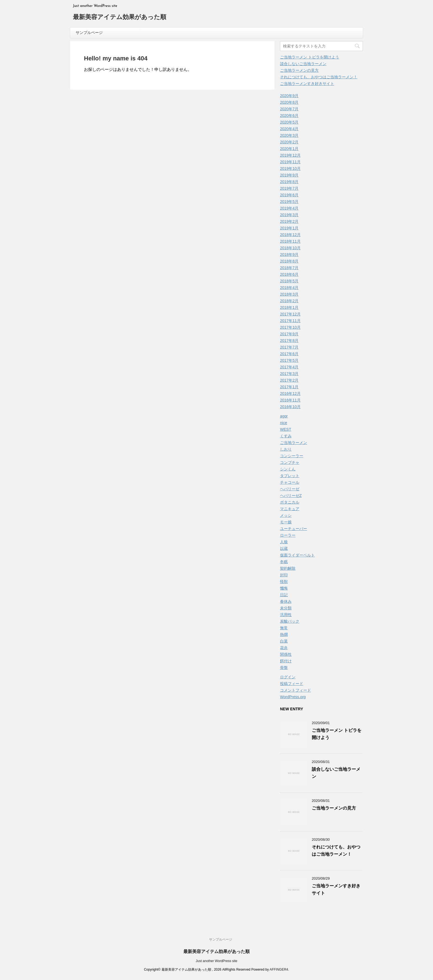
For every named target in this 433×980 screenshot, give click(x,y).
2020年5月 (289, 122)
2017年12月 (290, 314)
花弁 (284, 648)
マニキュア (290, 509)
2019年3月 (289, 215)
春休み (286, 601)
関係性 (286, 654)
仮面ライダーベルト (297, 555)
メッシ (286, 515)
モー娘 (286, 522)
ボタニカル (290, 502)
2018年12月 (290, 235)
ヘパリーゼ (290, 489)
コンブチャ (290, 462)
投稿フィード (292, 684)
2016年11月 (290, 400)
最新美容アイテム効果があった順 (120, 18)
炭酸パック (290, 621)
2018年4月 (289, 288)
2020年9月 (289, 96)
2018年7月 (289, 268)
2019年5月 (289, 202)
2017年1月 (289, 387)
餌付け (286, 661)
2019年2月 (289, 221)
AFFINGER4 (279, 970)
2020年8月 (289, 102)
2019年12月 (290, 155)
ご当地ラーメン (294, 443)
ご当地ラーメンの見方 (299, 70)
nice (284, 423)
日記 (284, 595)
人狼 (284, 542)
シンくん (288, 469)
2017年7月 (289, 347)
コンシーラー (292, 456)
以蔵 (284, 548)
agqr (284, 416)
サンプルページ (89, 33)
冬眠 (284, 562)
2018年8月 (289, 261)
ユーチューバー (294, 529)
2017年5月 (289, 360)
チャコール (290, 482)
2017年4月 (289, 367)
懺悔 (284, 588)
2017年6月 (289, 354)
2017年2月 (289, 380)
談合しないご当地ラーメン (303, 64)
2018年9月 (289, 255)
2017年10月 (290, 327)
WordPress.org (293, 697)
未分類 (286, 608)
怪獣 (284, 582)
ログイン (288, 677)
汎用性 (286, 615)
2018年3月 (289, 294)
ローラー (288, 535)
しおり (286, 449)
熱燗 (284, 634)
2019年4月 (289, 208)
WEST (286, 429)
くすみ (286, 436)
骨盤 (284, 668)
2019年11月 (290, 162)
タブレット (290, 476)
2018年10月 (290, 248)
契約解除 (288, 568)
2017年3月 (289, 374)
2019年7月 (289, 188)
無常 (284, 628)
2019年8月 (289, 182)
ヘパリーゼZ (291, 496)
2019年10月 (290, 168)
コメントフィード (295, 690)
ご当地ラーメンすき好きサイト (307, 84)
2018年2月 (289, 301)
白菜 (284, 641)
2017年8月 (289, 341)
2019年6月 (289, 195)
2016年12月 (290, 393)
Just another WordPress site (217, 961)
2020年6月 (289, 116)
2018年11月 (290, 241)
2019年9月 (289, 175)
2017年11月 (290, 321)
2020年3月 (289, 135)
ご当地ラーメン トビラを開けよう (310, 57)
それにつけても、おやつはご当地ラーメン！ (319, 77)
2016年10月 (290, 407)
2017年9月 (289, 334)
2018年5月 (289, 281)
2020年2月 (289, 142)
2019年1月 (289, 228)
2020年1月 (289, 149)
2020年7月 (289, 109)
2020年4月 (289, 129)
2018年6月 (289, 274)
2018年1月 (289, 307)
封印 (284, 575)
